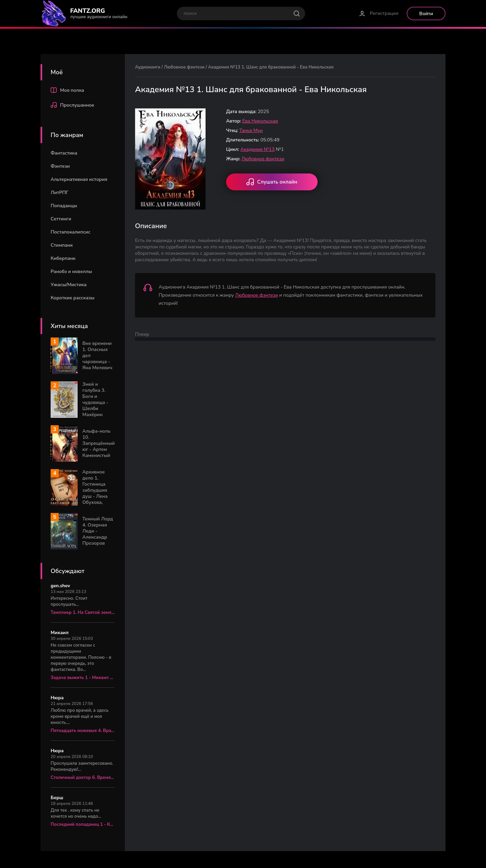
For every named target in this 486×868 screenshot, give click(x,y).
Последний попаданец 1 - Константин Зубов (83, 824)
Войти (426, 14)
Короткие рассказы (73, 298)
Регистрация (384, 13)
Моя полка (67, 91)
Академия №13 (257, 149)
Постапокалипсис (71, 232)
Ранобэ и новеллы (71, 272)
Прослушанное (72, 106)
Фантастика (64, 153)
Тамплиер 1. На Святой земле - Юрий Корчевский (83, 613)
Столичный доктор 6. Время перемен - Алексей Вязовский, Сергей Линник (83, 778)
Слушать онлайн (272, 183)
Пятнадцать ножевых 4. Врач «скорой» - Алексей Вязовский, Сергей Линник (83, 731)
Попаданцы (64, 206)
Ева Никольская (260, 121)
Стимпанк (62, 245)
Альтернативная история (79, 179)
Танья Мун (251, 130)
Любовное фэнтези (184, 67)
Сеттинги (61, 219)
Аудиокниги (148, 67)
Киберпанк (63, 258)
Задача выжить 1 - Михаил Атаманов (83, 678)
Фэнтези (60, 166)
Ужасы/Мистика (69, 285)
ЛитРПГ (60, 193)
